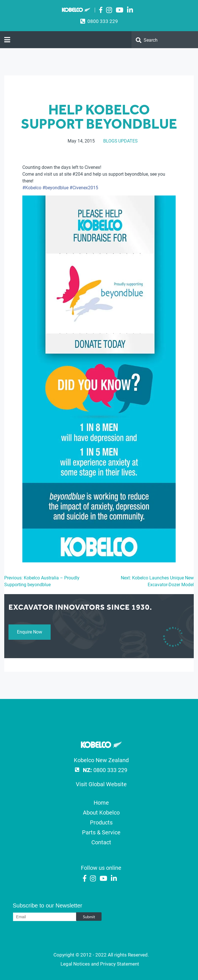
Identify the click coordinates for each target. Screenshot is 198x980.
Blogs (110, 141)
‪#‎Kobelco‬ (32, 188)
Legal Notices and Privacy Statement (100, 964)
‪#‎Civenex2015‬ (84, 188)
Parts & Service (101, 832)
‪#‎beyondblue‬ (55, 188)
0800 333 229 (103, 21)
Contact (101, 842)
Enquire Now (30, 632)
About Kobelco (101, 813)
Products (101, 822)
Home (101, 803)
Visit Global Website (101, 784)
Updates (128, 141)
